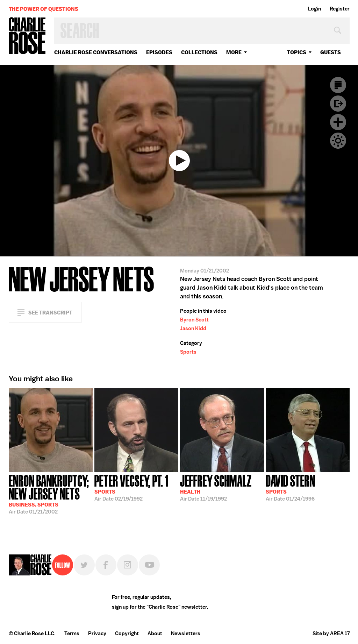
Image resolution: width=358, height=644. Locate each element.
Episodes (159, 52)
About (155, 634)
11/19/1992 (216, 487)
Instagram (128, 565)
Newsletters (186, 634)
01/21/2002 (51, 494)
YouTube (149, 565)
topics (297, 52)
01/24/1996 (291, 487)
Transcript (338, 85)
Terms (72, 634)
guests (331, 52)
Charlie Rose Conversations (96, 52)
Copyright (127, 634)
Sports (188, 352)
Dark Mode (338, 141)
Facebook (106, 565)
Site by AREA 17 (331, 634)
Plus (338, 122)
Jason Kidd (193, 328)
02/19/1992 (131, 487)
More (234, 52)
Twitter (84, 565)
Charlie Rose (27, 36)
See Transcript (50, 313)
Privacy (97, 634)
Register (340, 9)
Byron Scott (194, 320)
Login (314, 9)
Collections (199, 52)
